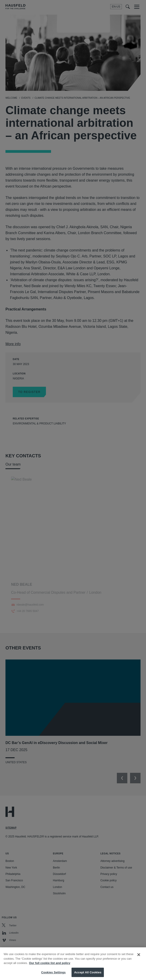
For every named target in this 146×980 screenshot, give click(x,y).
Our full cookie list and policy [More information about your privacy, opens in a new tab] (50, 966)
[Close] (139, 958)
